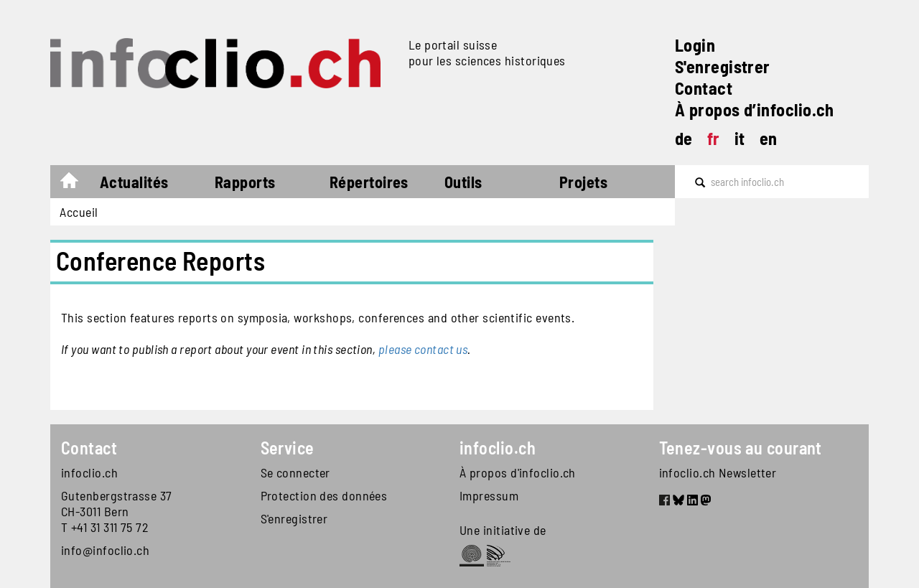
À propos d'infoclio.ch (518, 472)
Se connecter (295, 472)
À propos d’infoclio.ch (755, 109)
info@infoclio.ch (105, 550)
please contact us (423, 349)
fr (714, 138)
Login (695, 45)
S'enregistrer (723, 66)
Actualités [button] (134, 182)
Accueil (76, 184)
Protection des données (324, 495)
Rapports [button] (245, 182)
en (769, 138)
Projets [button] (583, 182)
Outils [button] (463, 182)
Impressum (489, 495)
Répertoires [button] (369, 182)
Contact (704, 88)
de (684, 138)
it (740, 138)
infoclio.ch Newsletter (718, 472)
